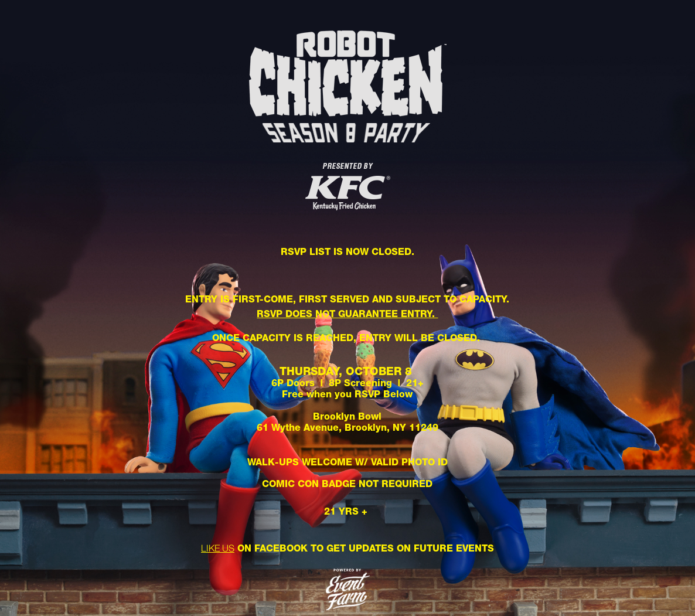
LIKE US (218, 548)
